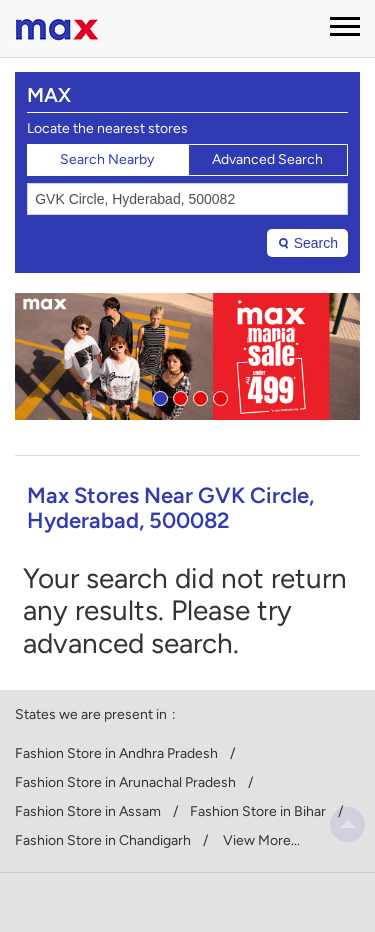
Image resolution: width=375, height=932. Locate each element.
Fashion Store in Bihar (258, 812)
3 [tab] (198, 396)
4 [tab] (218, 396)
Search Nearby (107, 159)
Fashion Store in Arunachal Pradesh (125, 783)
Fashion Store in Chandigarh (103, 841)
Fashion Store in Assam (88, 812)
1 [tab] (158, 396)
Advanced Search (267, 159)
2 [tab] (178, 396)
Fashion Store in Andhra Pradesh (116, 754)
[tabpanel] (187, 356)
